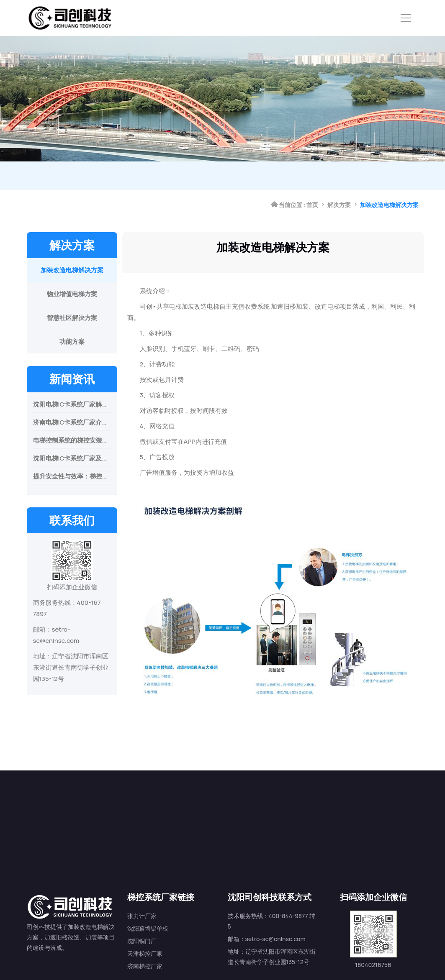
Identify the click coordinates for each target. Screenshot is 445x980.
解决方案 (339, 176)
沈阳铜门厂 (142, 900)
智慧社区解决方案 (72, 318)
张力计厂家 (142, 875)
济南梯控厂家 (145, 925)
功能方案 (72, 342)
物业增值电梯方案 (72, 294)
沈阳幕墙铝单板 (148, 887)
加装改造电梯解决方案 (72, 270)
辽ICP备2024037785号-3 (276, 963)
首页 (312, 176)
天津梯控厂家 (145, 912)
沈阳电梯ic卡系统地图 (352, 963)
